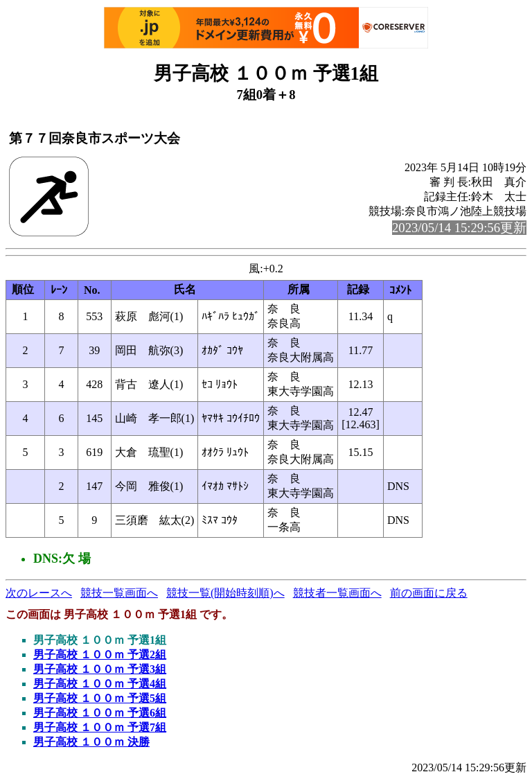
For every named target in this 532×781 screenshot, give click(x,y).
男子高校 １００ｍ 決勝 (91, 742)
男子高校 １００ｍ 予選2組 (100, 655)
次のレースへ (39, 593)
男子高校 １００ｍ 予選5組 (100, 698)
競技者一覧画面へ (337, 593)
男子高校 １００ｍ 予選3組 (100, 669)
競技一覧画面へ (119, 593)
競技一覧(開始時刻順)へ (225, 593)
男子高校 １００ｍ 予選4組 (100, 684)
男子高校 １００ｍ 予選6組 (100, 713)
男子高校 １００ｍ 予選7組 (100, 727)
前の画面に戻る (429, 593)
